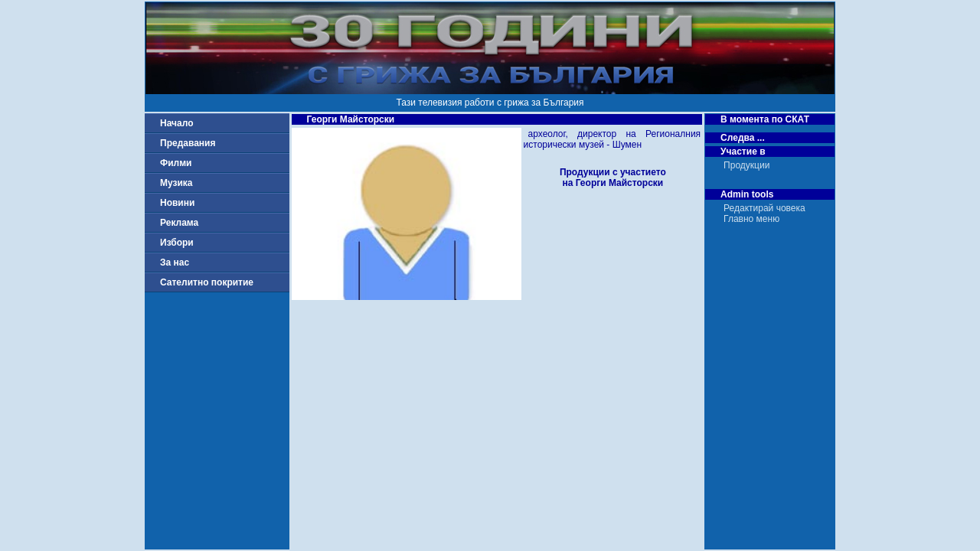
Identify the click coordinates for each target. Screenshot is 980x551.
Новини (177, 203)
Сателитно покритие (207, 282)
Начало (176, 123)
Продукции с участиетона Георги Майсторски (613, 178)
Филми (176, 163)
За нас (175, 262)
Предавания (188, 143)
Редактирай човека (764, 208)
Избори (177, 243)
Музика (176, 183)
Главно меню (751, 219)
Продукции (746, 165)
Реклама (179, 223)
